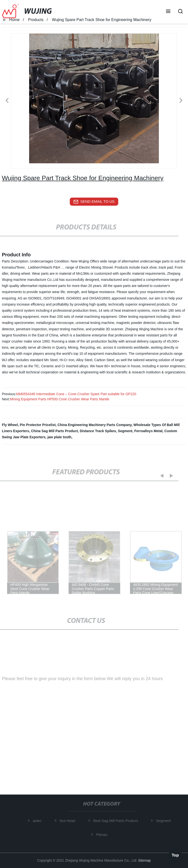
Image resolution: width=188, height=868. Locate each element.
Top (175, 855)
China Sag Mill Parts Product (54, 431)
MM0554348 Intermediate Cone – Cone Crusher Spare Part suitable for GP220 (76, 394)
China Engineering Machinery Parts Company (94, 425)
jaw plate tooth (59, 437)
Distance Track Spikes (98, 431)
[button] (168, 12)
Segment (125, 431)
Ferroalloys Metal (148, 431)
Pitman (103, 834)
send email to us (94, 202)
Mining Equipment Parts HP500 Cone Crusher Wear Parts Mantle (59, 399)
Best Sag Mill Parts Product (117, 821)
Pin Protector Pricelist (38, 425)
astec (38, 821)
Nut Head (68, 821)
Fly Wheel (10, 425)
